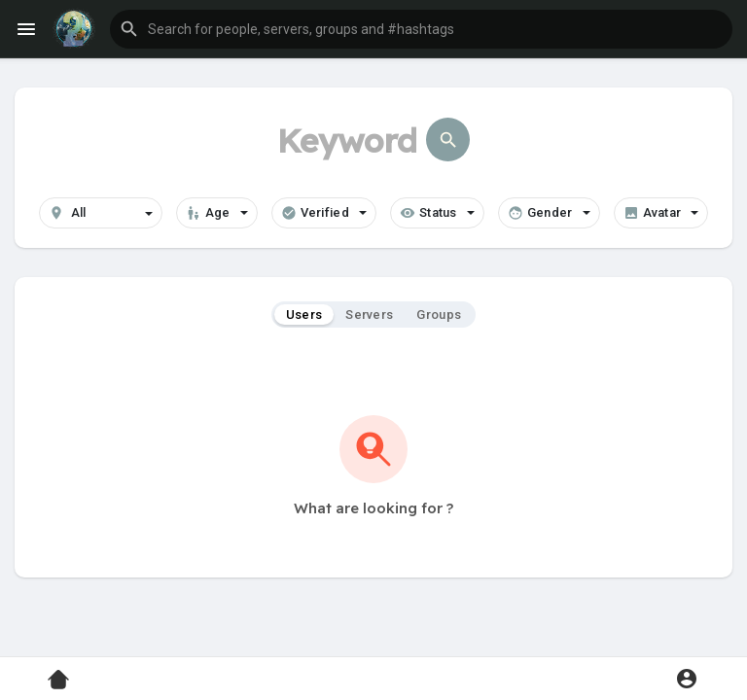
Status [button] (437, 213)
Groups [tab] (439, 315)
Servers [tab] (369, 315)
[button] (421, 29)
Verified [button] (324, 213)
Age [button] (217, 213)
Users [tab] (304, 315)
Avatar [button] (661, 213)
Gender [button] (549, 213)
